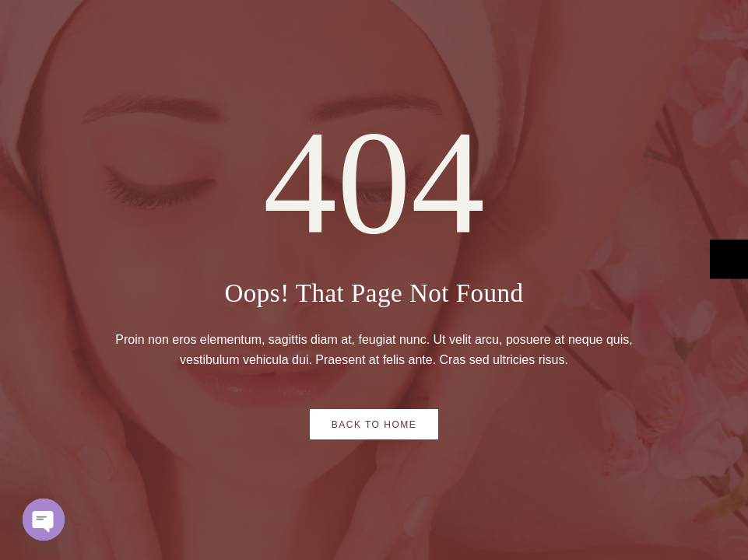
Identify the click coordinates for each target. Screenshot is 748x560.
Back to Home (374, 425)
